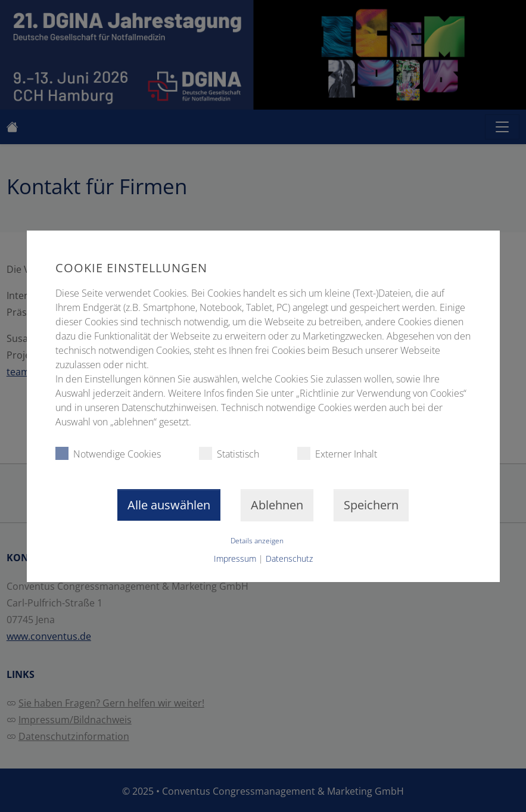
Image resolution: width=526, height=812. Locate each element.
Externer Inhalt (337, 454)
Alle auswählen (169, 505)
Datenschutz (289, 559)
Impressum (235, 559)
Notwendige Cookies (108, 454)
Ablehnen (277, 505)
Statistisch (228, 454)
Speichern (371, 505)
